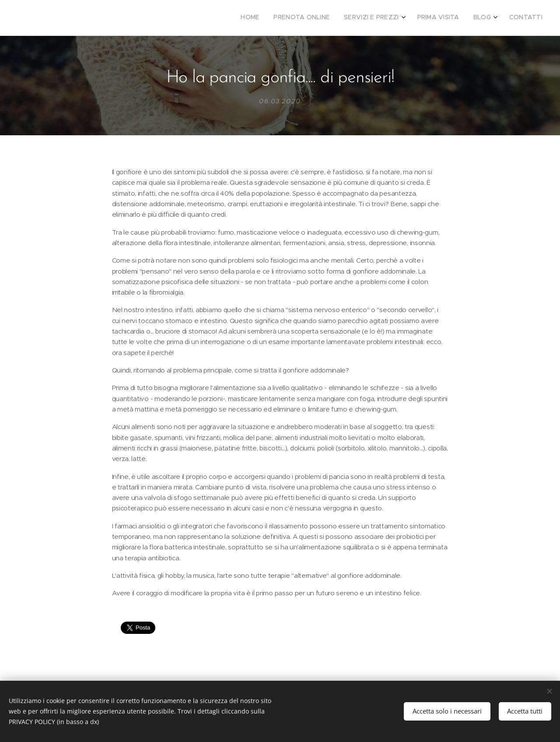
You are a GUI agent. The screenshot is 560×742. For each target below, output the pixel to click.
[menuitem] (466, 18)
